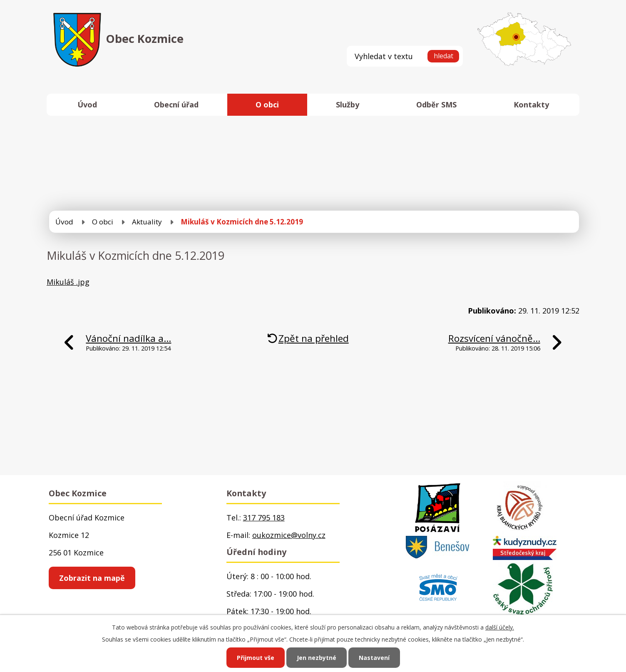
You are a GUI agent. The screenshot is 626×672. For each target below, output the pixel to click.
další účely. (500, 627)
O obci (267, 105)
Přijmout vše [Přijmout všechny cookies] (256, 658)
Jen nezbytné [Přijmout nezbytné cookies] (317, 658)
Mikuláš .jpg (68, 282)
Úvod (87, 105)
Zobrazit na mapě (92, 578)
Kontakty (531, 105)
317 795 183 (264, 518)
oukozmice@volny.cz (289, 535)
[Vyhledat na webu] (405, 56)
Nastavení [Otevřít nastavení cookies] (374, 658)
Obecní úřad (176, 105)
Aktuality (147, 222)
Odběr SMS (436, 105)
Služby (348, 105)
